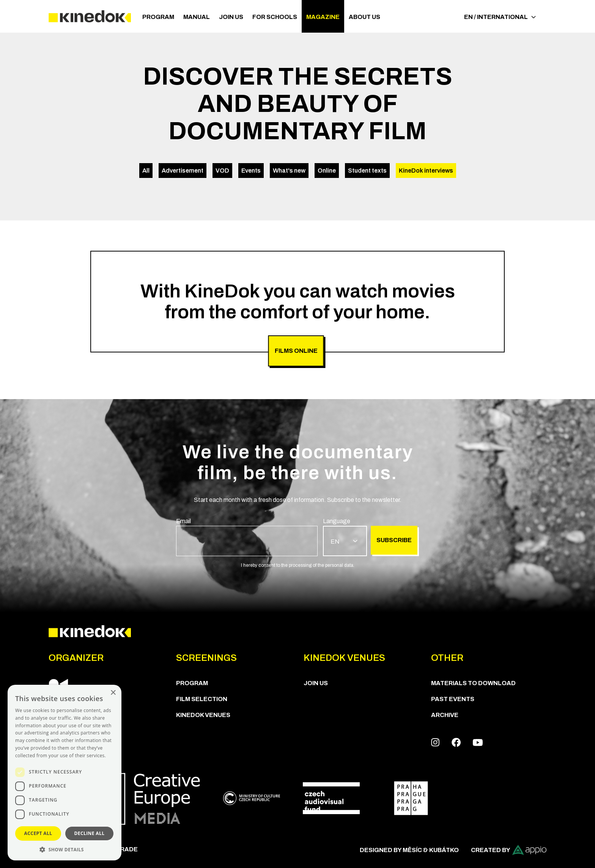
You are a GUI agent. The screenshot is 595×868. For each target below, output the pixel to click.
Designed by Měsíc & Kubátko (409, 850)
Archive (445, 715)
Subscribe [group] (394, 540)
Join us (231, 17)
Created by (509, 850)
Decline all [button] (90, 833)
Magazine (323, 17)
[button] (65, 849)
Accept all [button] (38, 833)
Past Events (453, 699)
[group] (247, 536)
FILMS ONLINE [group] (296, 351)
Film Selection (202, 699)
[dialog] (65, 773)
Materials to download (473, 683)
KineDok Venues (203, 715)
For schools (275, 17)
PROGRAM (158, 17)
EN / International (500, 17)
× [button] (113, 693)
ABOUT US (364, 17)
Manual (197, 17)
